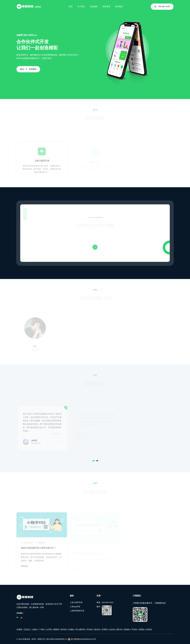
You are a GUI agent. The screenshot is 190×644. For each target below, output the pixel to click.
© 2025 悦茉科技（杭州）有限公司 (31, 639)
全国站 (19, 629)
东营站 (105, 629)
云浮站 (49, 629)
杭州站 (149, 629)
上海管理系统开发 (77, 610)
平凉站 (134, 629)
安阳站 (142, 629)
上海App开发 (75, 606)
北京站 (27, 629)
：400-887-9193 (162, 5)
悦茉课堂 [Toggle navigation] (107, 5)
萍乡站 (90, 629)
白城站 (71, 629)
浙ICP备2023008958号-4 (56, 639)
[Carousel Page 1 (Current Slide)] (94, 460)
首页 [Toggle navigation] (71, 5)
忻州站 (64, 629)
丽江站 (119, 629)
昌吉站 (97, 629)
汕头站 (112, 629)
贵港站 (127, 629)
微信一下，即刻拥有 (28, 69)
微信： (104, 610)
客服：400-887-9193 (105, 602)
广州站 (42, 629)
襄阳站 (56, 629)
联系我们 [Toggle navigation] (119, 5)
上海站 (34, 629)
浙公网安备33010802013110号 (82, 639)
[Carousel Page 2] (97, 460)
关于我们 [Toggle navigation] (81, 5)
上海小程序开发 (76, 602)
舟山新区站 (80, 629)
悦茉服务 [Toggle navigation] (94, 5)
